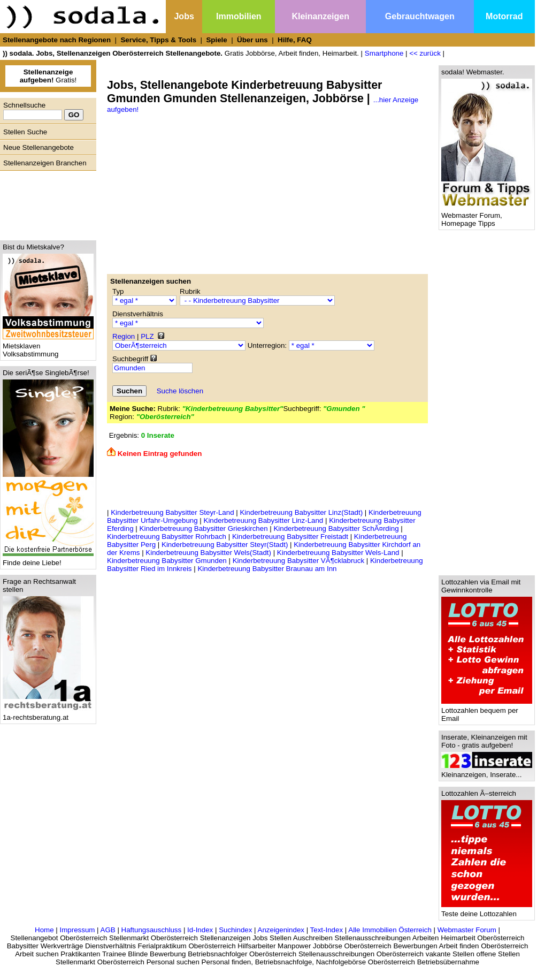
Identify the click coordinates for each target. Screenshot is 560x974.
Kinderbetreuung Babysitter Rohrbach (167, 537)
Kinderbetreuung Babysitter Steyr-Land (172, 512)
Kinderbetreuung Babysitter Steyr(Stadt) (225, 545)
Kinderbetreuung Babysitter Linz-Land (264, 520)
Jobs (184, 16)
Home (44, 930)
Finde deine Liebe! (48, 560)
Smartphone (384, 53)
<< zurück (425, 53)
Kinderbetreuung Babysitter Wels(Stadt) (208, 553)
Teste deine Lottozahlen (487, 911)
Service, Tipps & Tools (158, 40)
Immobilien (239, 16)
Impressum (77, 930)
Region (124, 336)
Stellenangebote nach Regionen (57, 40)
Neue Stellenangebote (39, 147)
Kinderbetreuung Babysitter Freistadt (290, 537)
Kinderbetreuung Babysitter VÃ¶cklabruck (298, 561)
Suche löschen (180, 391)
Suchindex (235, 930)
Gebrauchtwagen (420, 16)
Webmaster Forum (467, 930)
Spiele (216, 40)
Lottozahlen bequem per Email (487, 711)
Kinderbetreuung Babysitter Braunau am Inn (267, 569)
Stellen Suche (25, 132)
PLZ (147, 336)
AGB (108, 930)
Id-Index (200, 930)
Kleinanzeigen (320, 16)
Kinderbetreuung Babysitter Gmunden (167, 561)
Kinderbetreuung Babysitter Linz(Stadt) (301, 512)
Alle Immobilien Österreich (390, 930)
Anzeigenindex (281, 930)
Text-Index (327, 930)
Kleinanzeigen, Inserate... (487, 771)
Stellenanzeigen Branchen (45, 163)
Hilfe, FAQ (295, 40)
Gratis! (48, 76)
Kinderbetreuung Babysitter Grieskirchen (204, 528)
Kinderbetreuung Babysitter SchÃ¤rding (336, 528)
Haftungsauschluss (152, 930)
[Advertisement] (45, 203)
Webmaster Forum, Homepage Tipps (487, 216)
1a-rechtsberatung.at (48, 714)
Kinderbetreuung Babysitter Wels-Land (338, 553)
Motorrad (504, 16)
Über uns (252, 40)
